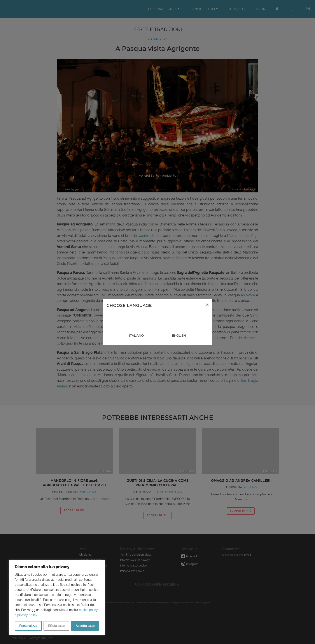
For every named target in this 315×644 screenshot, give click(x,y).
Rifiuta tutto (56, 626)
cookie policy (88, 610)
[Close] (207, 304)
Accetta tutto (85, 626)
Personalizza (28, 626)
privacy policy (27, 615)
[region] (57, 597)
